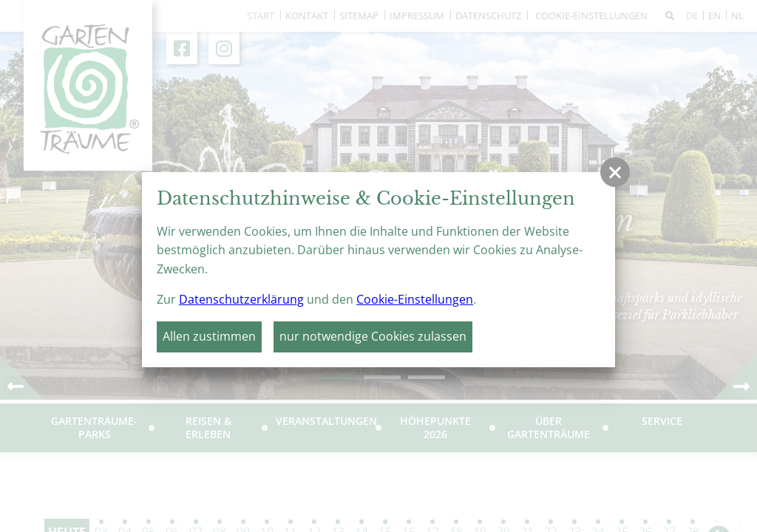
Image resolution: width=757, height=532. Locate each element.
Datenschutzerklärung (241, 299)
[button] (615, 172)
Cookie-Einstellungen (415, 299)
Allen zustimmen (209, 336)
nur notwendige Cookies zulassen (373, 336)
